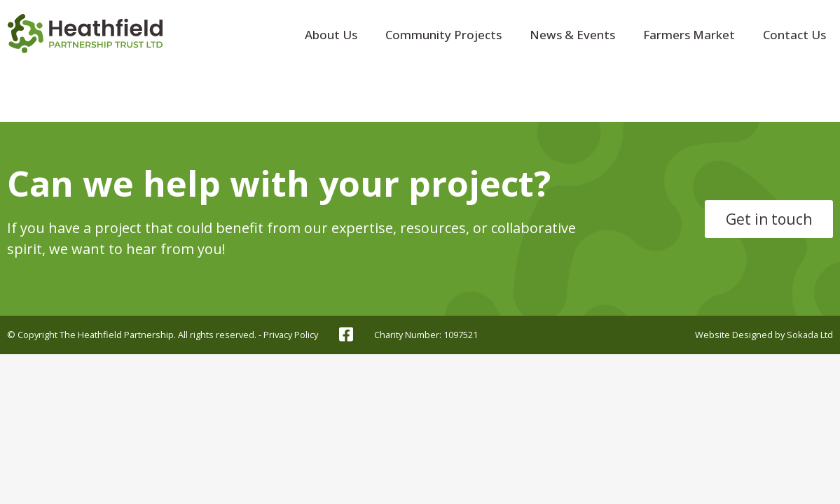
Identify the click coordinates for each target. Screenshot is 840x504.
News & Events (572, 35)
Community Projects (443, 35)
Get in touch (769, 219)
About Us (331, 35)
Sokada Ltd (810, 335)
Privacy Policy (291, 335)
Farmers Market (689, 35)
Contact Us (794, 35)
